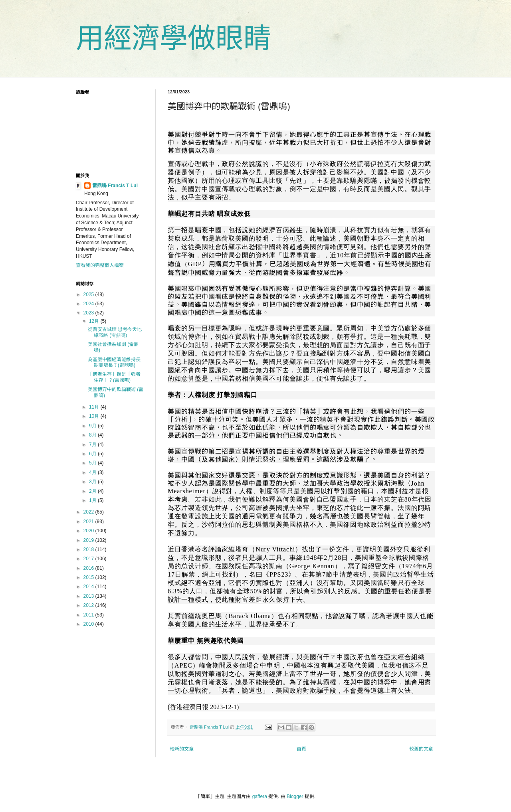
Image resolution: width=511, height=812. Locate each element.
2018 (89, 549)
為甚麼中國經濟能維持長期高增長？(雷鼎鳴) (114, 362)
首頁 (301, 749)
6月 (93, 454)
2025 (89, 294)
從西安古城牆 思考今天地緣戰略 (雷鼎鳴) (115, 332)
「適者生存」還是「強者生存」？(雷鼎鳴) (114, 377)
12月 (95, 321)
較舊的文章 (421, 749)
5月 (93, 463)
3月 (93, 482)
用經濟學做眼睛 (174, 38)
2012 (89, 605)
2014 (89, 587)
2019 (89, 540)
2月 (93, 491)
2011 (89, 615)
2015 (89, 577)
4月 (93, 472)
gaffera (260, 796)
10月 (95, 416)
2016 (89, 568)
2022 (89, 512)
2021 (89, 522)
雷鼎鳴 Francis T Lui (115, 186)
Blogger (295, 796)
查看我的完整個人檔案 (100, 265)
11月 (95, 407)
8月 (93, 435)
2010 (89, 624)
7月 (93, 445)
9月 (93, 426)
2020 (89, 531)
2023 (89, 313)
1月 (93, 500)
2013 (89, 596)
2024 (89, 304)
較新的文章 (182, 749)
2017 (89, 559)
